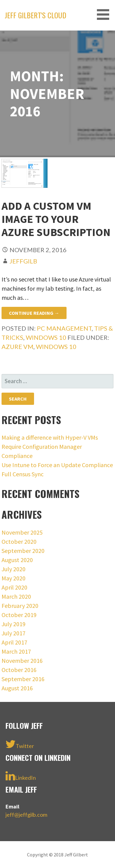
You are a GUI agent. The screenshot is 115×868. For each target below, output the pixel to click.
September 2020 (23, 551)
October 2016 (19, 670)
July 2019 (13, 624)
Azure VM (17, 347)
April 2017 (14, 642)
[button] (105, 15)
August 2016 (17, 688)
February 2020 (20, 606)
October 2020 (19, 541)
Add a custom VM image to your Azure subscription (56, 219)
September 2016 (23, 679)
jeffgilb (23, 261)
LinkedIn (21, 776)
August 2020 (17, 560)
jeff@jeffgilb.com (26, 815)
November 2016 (22, 661)
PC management (64, 328)
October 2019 (19, 615)
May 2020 (13, 578)
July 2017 (13, 633)
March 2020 (16, 596)
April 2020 (14, 587)
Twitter (20, 744)
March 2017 (16, 651)
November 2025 (22, 532)
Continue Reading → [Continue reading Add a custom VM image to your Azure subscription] (34, 313)
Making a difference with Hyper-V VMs (50, 437)
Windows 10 (46, 337)
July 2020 (13, 569)
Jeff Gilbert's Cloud (35, 15)
